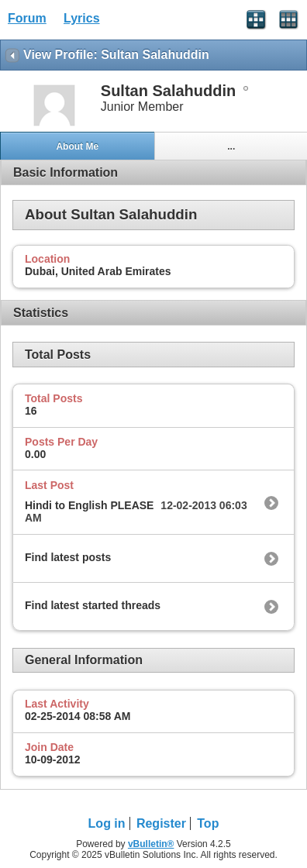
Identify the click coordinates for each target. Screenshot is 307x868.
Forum (27, 18)
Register (161, 823)
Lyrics (82, 18)
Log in (107, 823)
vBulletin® (151, 844)
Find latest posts (68, 557)
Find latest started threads (93, 605)
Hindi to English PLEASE (89, 505)
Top (208, 823)
